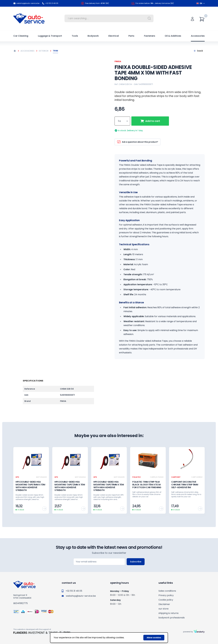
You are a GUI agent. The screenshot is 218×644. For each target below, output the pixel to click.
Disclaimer (164, 604)
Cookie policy (166, 600)
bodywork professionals (172, 618)
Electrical (114, 36)
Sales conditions (167, 591)
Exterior (44, 51)
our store (163, 609)
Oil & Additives (173, 36)
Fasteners (150, 36)
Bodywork (93, 36)
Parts (131, 36)
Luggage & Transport (50, 36)
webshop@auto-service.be (26, 3)
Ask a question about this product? (138, 142)
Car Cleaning (21, 36)
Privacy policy (166, 595)
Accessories (198, 36)
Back (198, 51)
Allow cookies (154, 638)
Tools (75, 36)
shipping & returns (169, 613)
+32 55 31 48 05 (50, 3)
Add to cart (150, 121)
